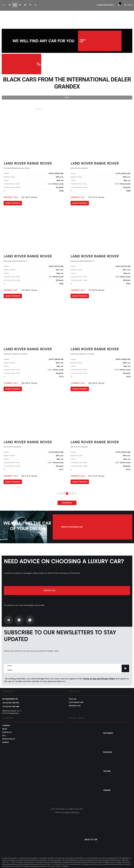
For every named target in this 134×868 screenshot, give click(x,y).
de (10, 5)
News (5, 727)
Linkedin (107, 789)
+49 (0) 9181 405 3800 (11, 705)
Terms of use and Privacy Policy (99, 677)
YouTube (107, 770)
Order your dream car (111, 527)
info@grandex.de (10, 698)
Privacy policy (9, 738)
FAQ (4, 734)
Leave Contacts (13, 205)
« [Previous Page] (58, 495)
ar (25, 5)
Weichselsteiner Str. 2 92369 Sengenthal (12, 711)
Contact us (67, 589)
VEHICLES (73, 698)
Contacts (7, 731)
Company (6, 724)
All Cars (33, 65)
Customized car (76, 701)
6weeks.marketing (71, 811)
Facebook (108, 751)
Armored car (75, 704)
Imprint (6, 741)
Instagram (108, 732)
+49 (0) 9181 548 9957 (11, 701)
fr (20, 5)
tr (30, 5)
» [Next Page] (76, 495)
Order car (100, 41)
